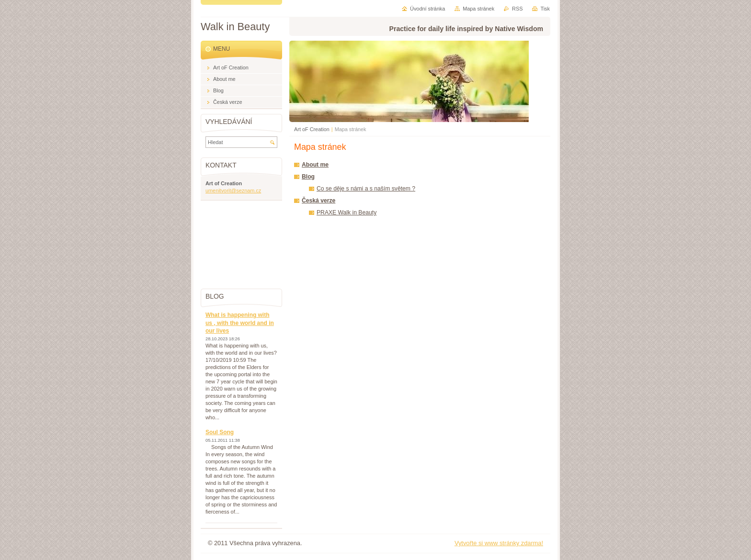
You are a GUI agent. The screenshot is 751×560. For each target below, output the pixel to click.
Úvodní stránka (427, 9)
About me (315, 165)
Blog (308, 177)
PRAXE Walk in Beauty (347, 213)
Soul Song (220, 432)
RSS (517, 9)
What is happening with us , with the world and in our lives (240, 323)
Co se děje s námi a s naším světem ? (366, 189)
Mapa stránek (478, 9)
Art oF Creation (312, 129)
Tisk (545, 9)
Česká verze (319, 201)
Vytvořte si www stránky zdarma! (499, 543)
